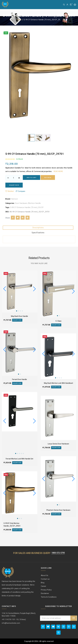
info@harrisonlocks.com (11, 623)
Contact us (45, 579)
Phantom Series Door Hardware (58, 510)
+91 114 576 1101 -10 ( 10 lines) (14, 619)
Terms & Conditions (49, 597)
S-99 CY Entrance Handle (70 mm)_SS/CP (27, 207)
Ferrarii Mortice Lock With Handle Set (19, 459)
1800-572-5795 (58, 553)
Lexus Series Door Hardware (58, 444)
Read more (58, 171)
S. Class (58, 321)
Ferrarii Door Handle (19, 379)
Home (19, 20)
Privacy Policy (46, 590)
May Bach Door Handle (19, 316)
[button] (34, 289)
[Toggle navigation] (75, 5)
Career (43, 586)
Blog (43, 583)
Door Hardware (21, 203)
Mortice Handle (35, 203)
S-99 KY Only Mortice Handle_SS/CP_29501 (12, 525)
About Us (44, 575)
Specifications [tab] (38, 233)
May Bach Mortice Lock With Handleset (58, 383)
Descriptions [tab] (38, 228)
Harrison (14, 199)
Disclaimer (45, 593)
